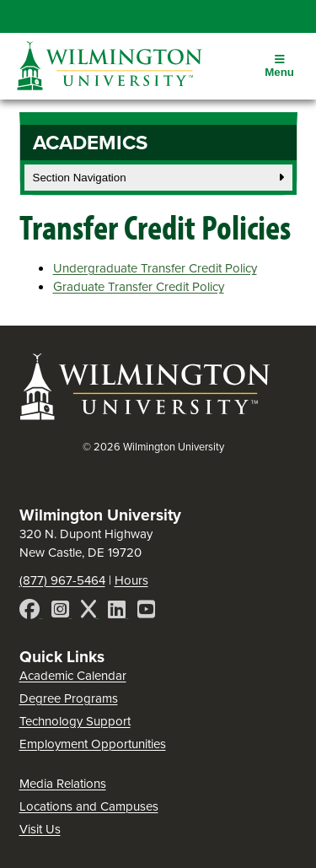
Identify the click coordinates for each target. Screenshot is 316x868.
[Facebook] (31, 612)
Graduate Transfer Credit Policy (139, 287)
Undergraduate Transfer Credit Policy (155, 268)
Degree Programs (69, 698)
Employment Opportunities (93, 744)
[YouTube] (146, 612)
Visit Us (40, 829)
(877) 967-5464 (62, 580)
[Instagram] (62, 612)
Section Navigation (158, 178)
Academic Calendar (73, 676)
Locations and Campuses (89, 806)
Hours (131, 580)
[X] (90, 612)
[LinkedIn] (118, 612)
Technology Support (75, 721)
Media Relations (63, 784)
